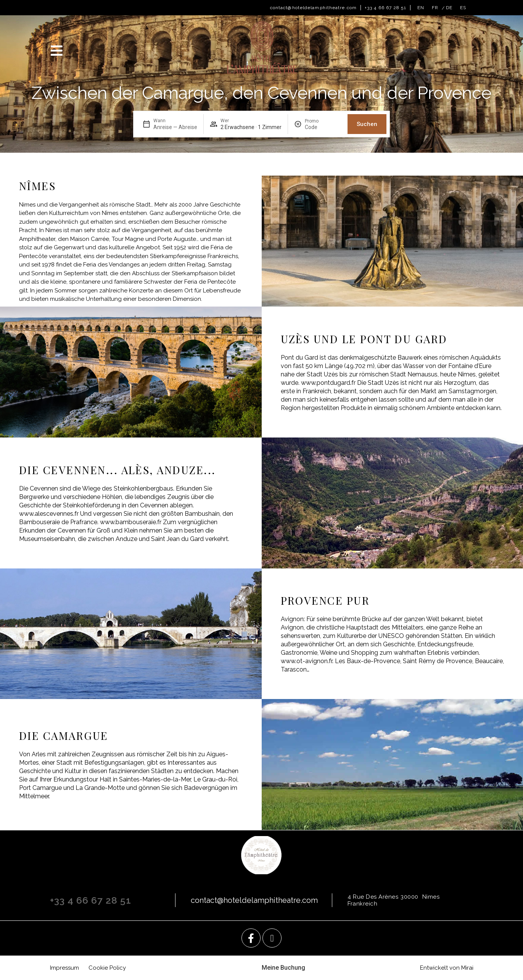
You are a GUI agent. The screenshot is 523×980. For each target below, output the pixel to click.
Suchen (367, 124)
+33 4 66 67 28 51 (385, 8)
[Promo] (323, 127)
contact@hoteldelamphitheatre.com (313, 8)
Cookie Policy (107, 968)
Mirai (467, 968)
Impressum (64, 968)
